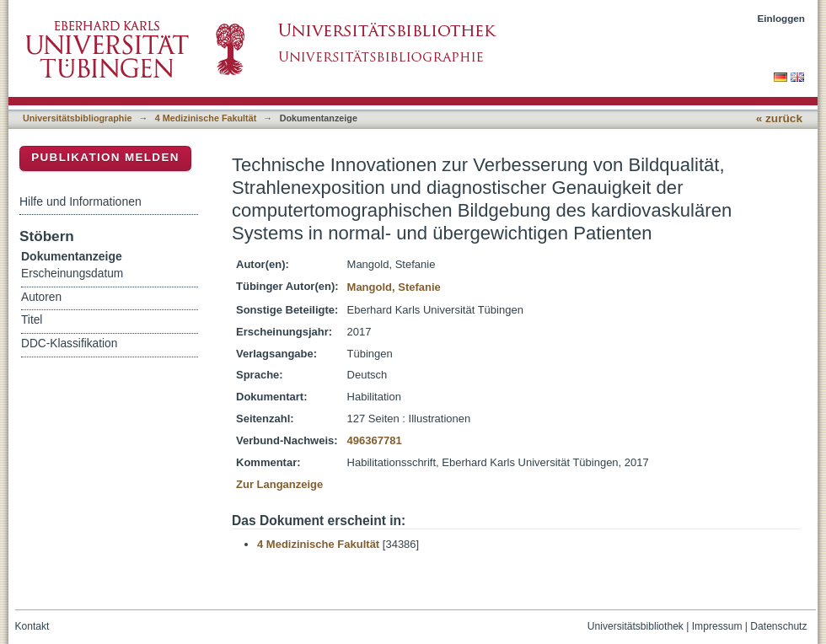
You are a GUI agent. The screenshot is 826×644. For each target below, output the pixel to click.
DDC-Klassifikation (69, 343)
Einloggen (782, 18)
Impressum (717, 626)
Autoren (41, 297)
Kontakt (32, 626)
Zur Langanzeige (279, 484)
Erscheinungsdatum (72, 274)
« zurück (779, 118)
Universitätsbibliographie (77, 118)
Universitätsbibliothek (636, 626)
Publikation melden (105, 157)
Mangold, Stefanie (394, 287)
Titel (32, 320)
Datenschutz (778, 626)
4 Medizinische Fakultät (206, 118)
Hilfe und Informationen (80, 201)
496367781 (375, 440)
